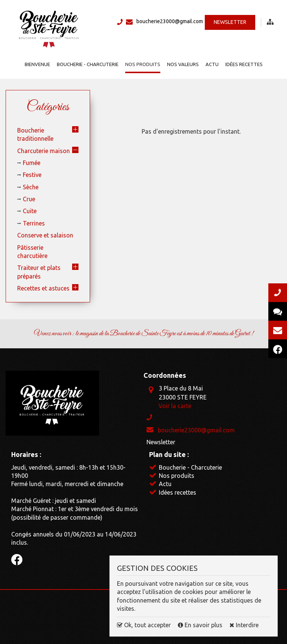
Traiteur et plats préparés (39, 272)
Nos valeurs (183, 64)
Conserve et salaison (45, 235)
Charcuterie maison (44, 151)
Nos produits (143, 64)
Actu (212, 64)
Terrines (34, 223)
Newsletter (230, 22)
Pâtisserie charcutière (32, 252)
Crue (29, 199)
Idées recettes (244, 64)
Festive (32, 175)
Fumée (32, 163)
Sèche (31, 187)
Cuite (30, 211)
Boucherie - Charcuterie (88, 64)
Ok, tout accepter (144, 625)
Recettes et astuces (43, 288)
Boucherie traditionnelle (35, 134)
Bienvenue (37, 64)
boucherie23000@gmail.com (170, 21)
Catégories (48, 107)
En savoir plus (201, 625)
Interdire (244, 625)
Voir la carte (175, 406)
